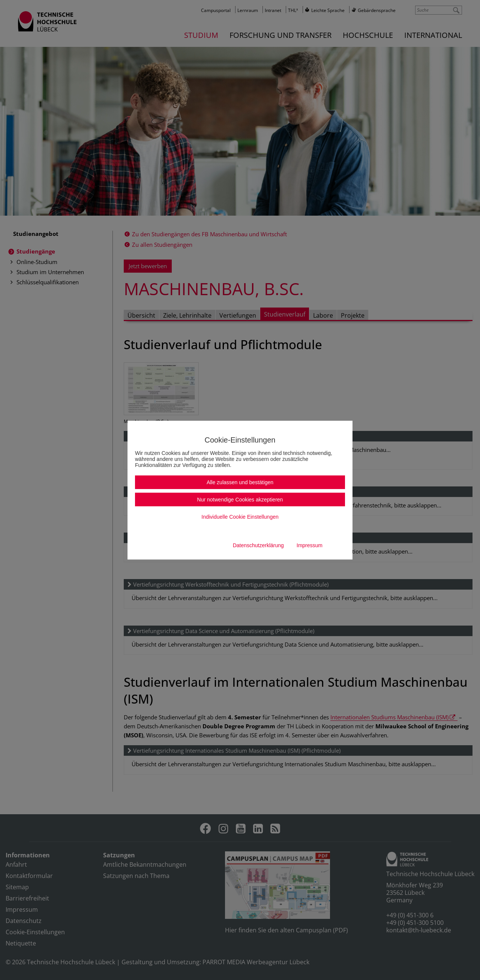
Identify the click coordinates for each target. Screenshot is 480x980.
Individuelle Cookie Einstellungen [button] (240, 517)
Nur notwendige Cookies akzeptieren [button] (240, 500)
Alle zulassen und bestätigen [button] (240, 482)
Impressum (310, 545)
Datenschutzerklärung (258, 545)
